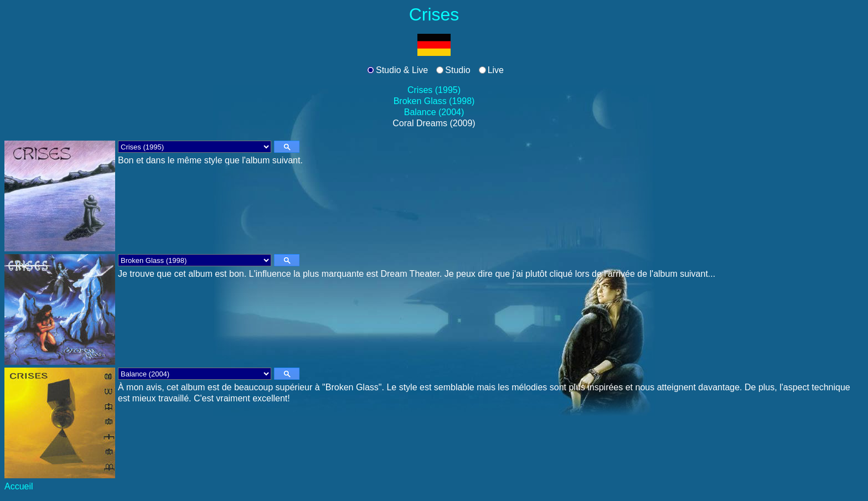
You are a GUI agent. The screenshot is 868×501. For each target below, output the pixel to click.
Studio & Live (402, 70)
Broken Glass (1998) (434, 101)
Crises (434, 14)
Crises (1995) (434, 90)
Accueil (19, 486)
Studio (458, 70)
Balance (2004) (434, 112)
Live (496, 70)
